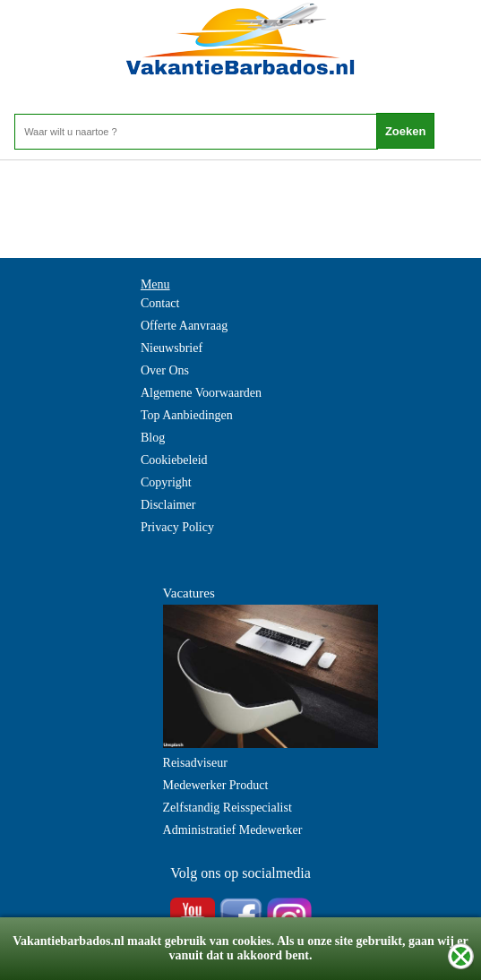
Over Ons (165, 370)
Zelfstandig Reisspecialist (228, 808)
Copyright (166, 482)
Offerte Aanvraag (184, 326)
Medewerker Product (216, 785)
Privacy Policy (177, 527)
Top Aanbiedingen (187, 415)
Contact (160, 303)
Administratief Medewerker (233, 830)
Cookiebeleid (174, 460)
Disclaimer (168, 505)
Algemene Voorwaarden (201, 393)
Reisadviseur (195, 763)
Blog (153, 438)
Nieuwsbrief (172, 348)
